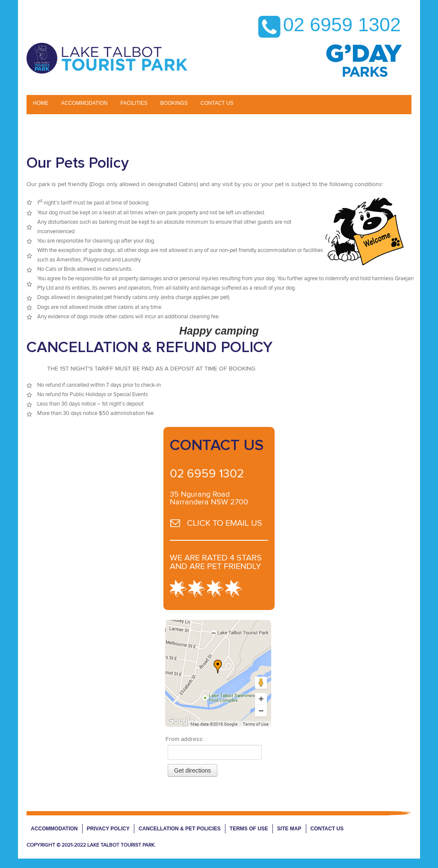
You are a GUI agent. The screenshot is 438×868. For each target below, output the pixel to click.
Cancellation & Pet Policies (180, 829)
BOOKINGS (174, 103)
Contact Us (327, 829)
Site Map (289, 829)
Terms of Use (249, 829)
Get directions (192, 770)
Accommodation (84, 103)
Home (41, 103)
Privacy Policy (108, 829)
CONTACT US (217, 103)
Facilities (134, 103)
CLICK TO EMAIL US (225, 523)
